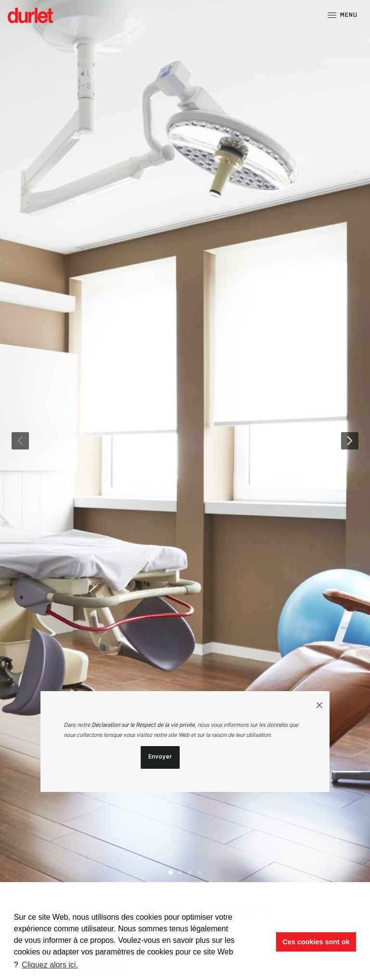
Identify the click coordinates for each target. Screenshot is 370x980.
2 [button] (180, 872)
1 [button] (171, 872)
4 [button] (199, 872)
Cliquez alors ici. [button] (50, 965)
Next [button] (350, 441)
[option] (185, 441)
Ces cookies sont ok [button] (316, 942)
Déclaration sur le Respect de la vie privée (143, 725)
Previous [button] (20, 441)
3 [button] (190, 872)
